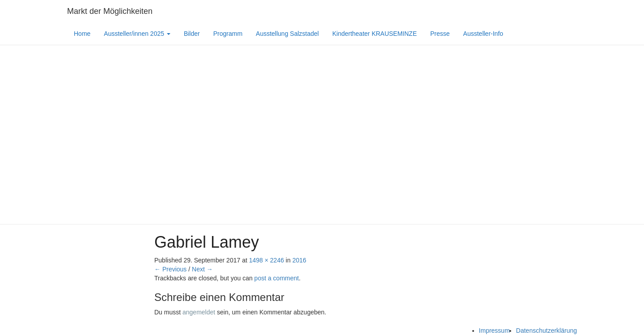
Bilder (192, 34)
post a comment (277, 278)
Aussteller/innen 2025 (137, 34)
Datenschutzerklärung (547, 331)
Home (82, 34)
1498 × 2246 (267, 260)
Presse (440, 34)
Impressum (494, 331)
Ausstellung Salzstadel (287, 34)
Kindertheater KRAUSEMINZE (375, 34)
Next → (202, 269)
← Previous (170, 269)
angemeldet (199, 312)
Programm (228, 34)
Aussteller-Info (483, 34)
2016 (299, 260)
